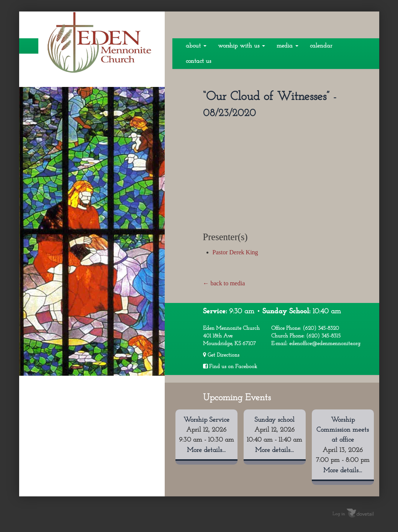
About (196, 46)
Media (287, 46)
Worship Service (206, 420)
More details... (206, 450)
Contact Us (198, 61)
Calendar (321, 46)
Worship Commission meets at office (343, 430)
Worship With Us (242, 46)
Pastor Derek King (235, 252)
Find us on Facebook (230, 367)
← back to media (224, 283)
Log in (339, 514)
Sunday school (274, 420)
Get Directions (221, 355)
